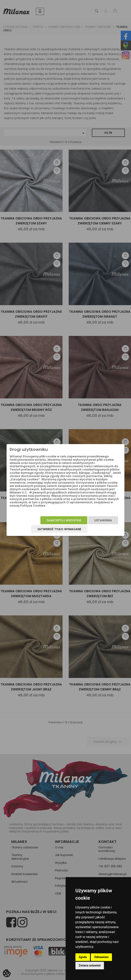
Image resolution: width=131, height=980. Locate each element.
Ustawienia (103, 520)
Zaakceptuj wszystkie (64, 520)
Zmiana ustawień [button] (90, 965)
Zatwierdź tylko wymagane (59, 529)
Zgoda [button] (83, 957)
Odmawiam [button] (101, 957)
